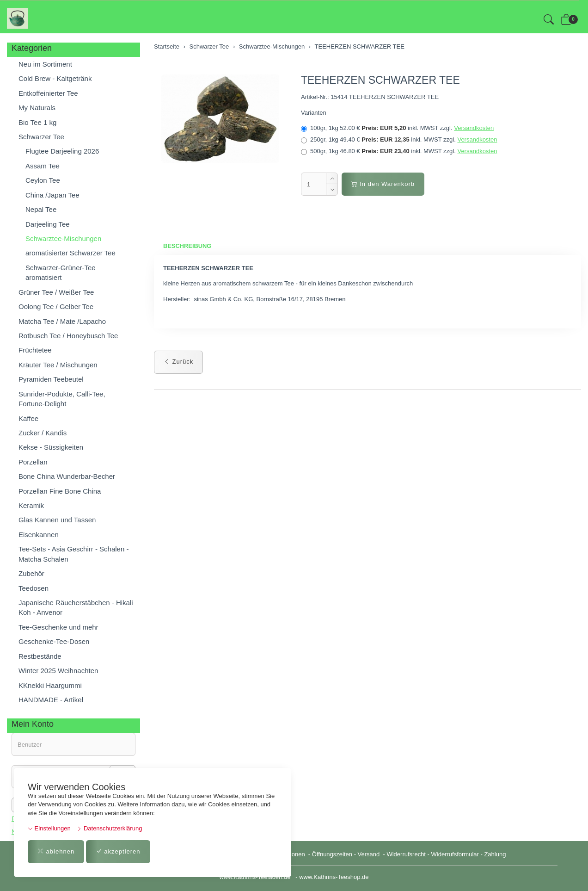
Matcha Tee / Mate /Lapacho (62, 321)
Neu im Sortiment (45, 64)
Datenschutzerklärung (109, 828)
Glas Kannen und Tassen (57, 520)
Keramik (31, 505)
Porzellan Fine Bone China (60, 491)
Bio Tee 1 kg (37, 122)
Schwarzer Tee (41, 137)
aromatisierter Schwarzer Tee (70, 253)
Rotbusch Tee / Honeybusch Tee (68, 336)
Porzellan (33, 462)
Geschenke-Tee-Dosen (54, 641)
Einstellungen (49, 828)
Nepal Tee (41, 209)
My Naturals (37, 108)
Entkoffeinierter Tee (48, 93)
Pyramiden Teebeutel (51, 379)
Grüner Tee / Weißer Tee (56, 292)
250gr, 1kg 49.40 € (399, 140)
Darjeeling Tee (48, 224)
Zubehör (31, 573)
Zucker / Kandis (43, 433)
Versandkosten (474, 128)
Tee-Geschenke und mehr (58, 627)
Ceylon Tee (43, 180)
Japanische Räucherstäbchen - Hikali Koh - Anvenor (76, 607)
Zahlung (495, 854)
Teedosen (34, 588)
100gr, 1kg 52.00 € (397, 128)
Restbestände (40, 656)
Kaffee (28, 418)
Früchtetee (35, 350)
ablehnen (56, 851)
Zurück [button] (178, 362)
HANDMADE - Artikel (51, 700)
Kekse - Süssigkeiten (51, 447)
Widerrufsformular (455, 854)
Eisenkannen (39, 535)
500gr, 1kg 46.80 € (399, 151)
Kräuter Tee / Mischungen (58, 365)
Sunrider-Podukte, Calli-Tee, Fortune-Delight (62, 399)
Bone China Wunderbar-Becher (67, 476)
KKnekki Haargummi (50, 685)
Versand (369, 854)
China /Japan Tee (52, 195)
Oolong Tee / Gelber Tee (56, 306)
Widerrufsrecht (406, 854)
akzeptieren (118, 851)
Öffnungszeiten (332, 854)
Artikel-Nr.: (315, 97)
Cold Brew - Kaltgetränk (55, 78)
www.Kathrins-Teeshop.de (334, 877)
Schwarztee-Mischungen (63, 238)
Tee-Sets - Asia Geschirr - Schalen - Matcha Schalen (73, 554)
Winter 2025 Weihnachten (58, 671)
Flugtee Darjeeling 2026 (62, 151)
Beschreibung (187, 246)
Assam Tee (43, 166)
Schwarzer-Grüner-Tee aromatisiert (61, 272)
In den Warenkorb (383, 184)
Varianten (314, 113)
